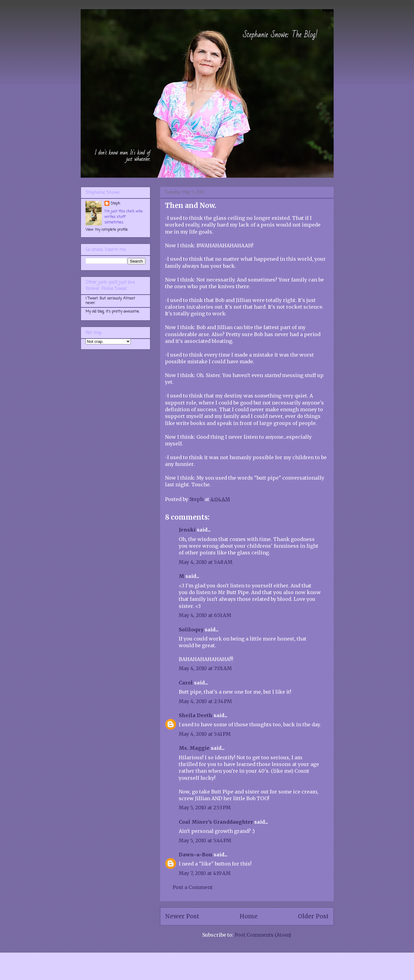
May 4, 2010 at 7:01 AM (205, 668)
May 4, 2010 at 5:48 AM (206, 562)
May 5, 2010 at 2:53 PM (205, 808)
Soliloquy (191, 630)
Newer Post (182, 916)
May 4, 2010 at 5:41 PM (205, 734)
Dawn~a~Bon (196, 855)
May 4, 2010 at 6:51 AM (205, 615)
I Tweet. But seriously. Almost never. (110, 301)
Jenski (187, 530)
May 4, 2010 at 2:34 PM (205, 701)
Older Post (313, 916)
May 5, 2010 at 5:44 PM (205, 840)
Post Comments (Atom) (263, 935)
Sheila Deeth (196, 715)
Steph (115, 204)
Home (249, 916)
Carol (186, 683)
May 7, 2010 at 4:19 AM (205, 873)
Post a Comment (193, 887)
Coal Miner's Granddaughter (216, 822)
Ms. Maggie (194, 748)
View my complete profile (107, 230)
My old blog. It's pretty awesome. (113, 312)
